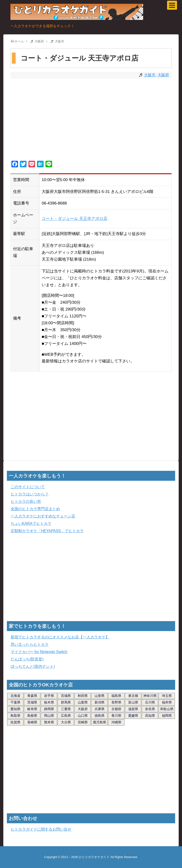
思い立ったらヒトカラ (30, 644)
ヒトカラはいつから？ (30, 494)
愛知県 (15, 709)
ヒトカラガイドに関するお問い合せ (41, 829)
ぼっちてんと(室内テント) (33, 666)
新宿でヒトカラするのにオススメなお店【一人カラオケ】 (60, 637)
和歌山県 (167, 709)
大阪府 (163, 75)
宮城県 (66, 696)
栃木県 (49, 702)
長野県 (116, 702)
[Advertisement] (91, 120)
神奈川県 (150, 696)
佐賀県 (15, 722)
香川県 (116, 716)
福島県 (116, 696)
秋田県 (83, 696)
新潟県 (100, 702)
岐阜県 (32, 709)
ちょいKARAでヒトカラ (31, 523)
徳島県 (100, 716)
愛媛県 (133, 716)
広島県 (66, 716)
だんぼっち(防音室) (27, 659)
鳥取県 (15, 716)
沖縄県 (116, 722)
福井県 (167, 702)
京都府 (116, 709)
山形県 (100, 696)
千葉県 (15, 702)
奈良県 (150, 709)
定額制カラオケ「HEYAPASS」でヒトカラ (47, 531)
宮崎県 (83, 722)
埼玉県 (167, 696)
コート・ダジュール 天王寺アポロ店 (75, 219)
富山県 (133, 702)
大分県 (66, 722)
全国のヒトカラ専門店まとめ (35, 509)
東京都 (133, 696)
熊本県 (49, 722)
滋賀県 (133, 709)
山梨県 (83, 702)
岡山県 (49, 716)
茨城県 (32, 702)
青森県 (32, 696)
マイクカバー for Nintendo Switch (39, 652)
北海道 (15, 696)
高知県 (150, 716)
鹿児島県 (100, 722)
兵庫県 (100, 709)
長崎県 (32, 722)
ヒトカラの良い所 (26, 501)
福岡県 (167, 716)
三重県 (66, 709)
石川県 (150, 702)
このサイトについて (28, 487)
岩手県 (49, 696)
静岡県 (49, 709)
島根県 (32, 716)
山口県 (83, 716)
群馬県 (66, 702)
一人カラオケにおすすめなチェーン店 (43, 516)
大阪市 (150, 75)
